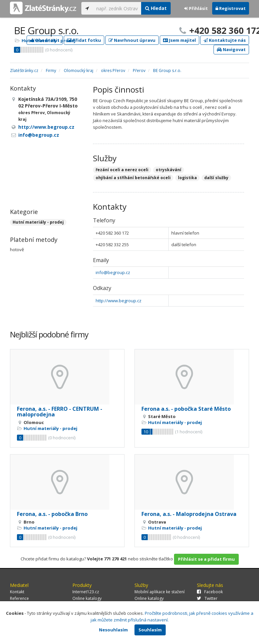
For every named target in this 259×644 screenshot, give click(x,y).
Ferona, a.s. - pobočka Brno (52, 514)
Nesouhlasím (113, 630)
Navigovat (231, 49)
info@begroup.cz (113, 272)
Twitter (207, 598)
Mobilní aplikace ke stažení (160, 592)
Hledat (156, 8)
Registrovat (231, 8)
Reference (19, 598)
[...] (117, 8)
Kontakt (17, 592)
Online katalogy (87, 598)
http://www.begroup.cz (119, 301)
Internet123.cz (86, 592)
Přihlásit (196, 8)
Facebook (210, 592)
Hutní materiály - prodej (48, 40)
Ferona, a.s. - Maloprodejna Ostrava (189, 514)
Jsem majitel (179, 40)
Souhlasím (150, 630)
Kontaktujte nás (225, 40)
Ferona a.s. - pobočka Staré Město (186, 409)
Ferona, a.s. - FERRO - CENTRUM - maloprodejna (60, 412)
